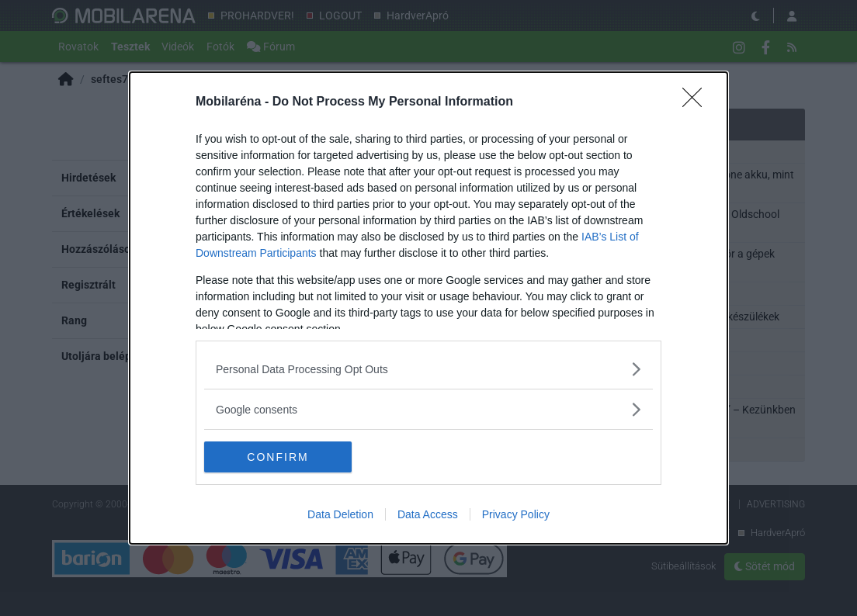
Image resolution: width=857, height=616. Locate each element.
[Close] (697, 102)
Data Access (428, 514)
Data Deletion (340, 514)
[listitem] (428, 369)
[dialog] (428, 308)
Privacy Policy (516, 514)
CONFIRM (278, 457)
